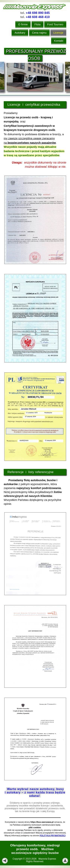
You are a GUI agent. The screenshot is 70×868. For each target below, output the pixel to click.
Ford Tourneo (55, 24)
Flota (38, 24)
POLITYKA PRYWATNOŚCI (53, 836)
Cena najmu (39, 33)
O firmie (23, 24)
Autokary (20, 33)
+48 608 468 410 (38, 17)
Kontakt (59, 41)
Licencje (58, 33)
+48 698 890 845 (38, 13)
